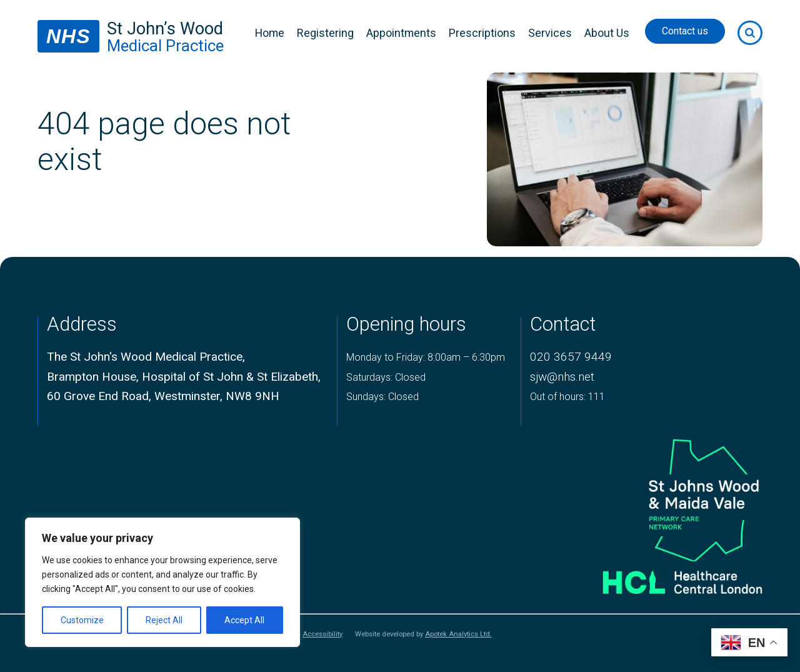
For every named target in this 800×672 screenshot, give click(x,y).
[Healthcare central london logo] (667, 577)
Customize (82, 620)
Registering (325, 33)
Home (270, 33)
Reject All (164, 620)
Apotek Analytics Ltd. (458, 634)
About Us (607, 33)
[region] (162, 582)
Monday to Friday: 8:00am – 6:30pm (426, 357)
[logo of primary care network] (667, 498)
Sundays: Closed (382, 397)
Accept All (244, 620)
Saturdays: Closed (386, 377)
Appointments (401, 33)
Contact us (685, 31)
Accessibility (322, 634)
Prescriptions (482, 33)
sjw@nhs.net (562, 377)
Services (550, 33)
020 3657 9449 (571, 357)
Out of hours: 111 (567, 397)
